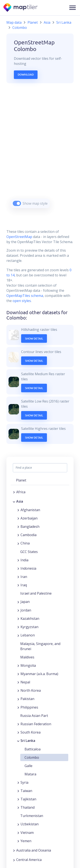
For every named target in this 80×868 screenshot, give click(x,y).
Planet (33, 22)
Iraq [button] (24, 585)
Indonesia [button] (28, 568)
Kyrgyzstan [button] (29, 627)
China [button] (25, 543)
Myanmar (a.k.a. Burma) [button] (39, 674)
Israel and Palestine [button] (36, 593)
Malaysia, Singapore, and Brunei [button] (40, 646)
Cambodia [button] (28, 535)
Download (26, 74)
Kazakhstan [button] (30, 619)
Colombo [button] (32, 757)
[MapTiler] (21, 8)
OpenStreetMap (19, 237)
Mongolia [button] (28, 665)
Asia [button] (20, 501)
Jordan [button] (26, 610)
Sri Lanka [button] (28, 741)
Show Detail (34, 338)
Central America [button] (29, 860)
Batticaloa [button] (33, 749)
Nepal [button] (25, 682)
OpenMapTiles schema (25, 296)
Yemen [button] (26, 841)
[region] (40, 151)
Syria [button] (24, 782)
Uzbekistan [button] (30, 824)
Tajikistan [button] (28, 799)
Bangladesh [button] (30, 527)
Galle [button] (28, 766)
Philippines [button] (29, 707)
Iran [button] (24, 577)
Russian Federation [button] (36, 724)
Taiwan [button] (26, 791)
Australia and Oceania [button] (34, 850)
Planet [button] (21, 480)
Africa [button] (21, 492)
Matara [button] (30, 774)
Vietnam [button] (27, 833)
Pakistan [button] (27, 699)
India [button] (24, 560)
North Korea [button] (31, 690)
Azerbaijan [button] (29, 518)
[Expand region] (14, 492)
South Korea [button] (31, 732)
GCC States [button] (29, 552)
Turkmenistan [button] (32, 816)
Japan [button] (25, 602)
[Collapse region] (14, 501)
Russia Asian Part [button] (34, 716)
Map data (14, 22)
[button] (73, 8)
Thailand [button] (28, 807)
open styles (22, 301)
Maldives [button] (27, 657)
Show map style (35, 203)
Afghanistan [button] (30, 510)
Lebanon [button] (28, 635)
